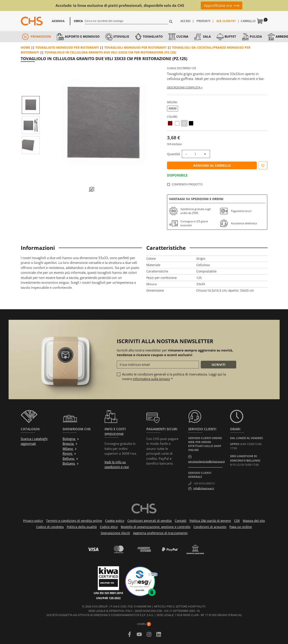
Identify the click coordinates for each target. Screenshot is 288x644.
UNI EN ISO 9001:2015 (108, 593)
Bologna (71, 439)
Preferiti (204, 21)
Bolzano (71, 463)
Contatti (181, 521)
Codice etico (109, 527)
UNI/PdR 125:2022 (108, 598)
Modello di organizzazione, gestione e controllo (156, 527)
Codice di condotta (50, 527)
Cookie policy (115, 521)
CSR (237, 521)
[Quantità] (195, 154)
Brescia (70, 443)
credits (144, 624)
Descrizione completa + (185, 87)
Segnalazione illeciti (115, 533)
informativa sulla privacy (151, 379)
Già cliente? (226, 21)
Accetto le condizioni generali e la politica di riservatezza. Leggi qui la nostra (174, 376)
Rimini (69, 453)
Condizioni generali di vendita (150, 521)
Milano (70, 449)
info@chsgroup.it (204, 488)
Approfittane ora (218, 6)
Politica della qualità (82, 527)
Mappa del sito (254, 521)
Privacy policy (33, 521)
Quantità (174, 154)
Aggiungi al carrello (212, 165)
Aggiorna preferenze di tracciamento (160, 533)
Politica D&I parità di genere (210, 521)
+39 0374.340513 (204, 483)
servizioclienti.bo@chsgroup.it (206, 461)
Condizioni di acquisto (210, 527)
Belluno (70, 458)
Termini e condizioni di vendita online (74, 521)
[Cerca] (126, 21)
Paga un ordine (241, 527)
